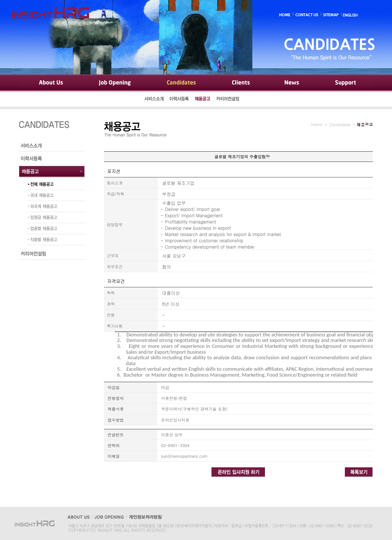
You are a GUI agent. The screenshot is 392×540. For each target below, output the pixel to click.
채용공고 (203, 100)
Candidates (181, 83)
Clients (240, 83)
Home (317, 124)
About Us (50, 83)
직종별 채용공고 (54, 240)
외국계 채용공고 (54, 207)
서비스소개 (154, 100)
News (292, 83)
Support (345, 83)
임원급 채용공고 (54, 218)
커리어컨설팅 (228, 100)
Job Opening (116, 83)
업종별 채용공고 (54, 229)
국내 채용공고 (54, 196)
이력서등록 (179, 100)
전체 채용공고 (54, 185)
